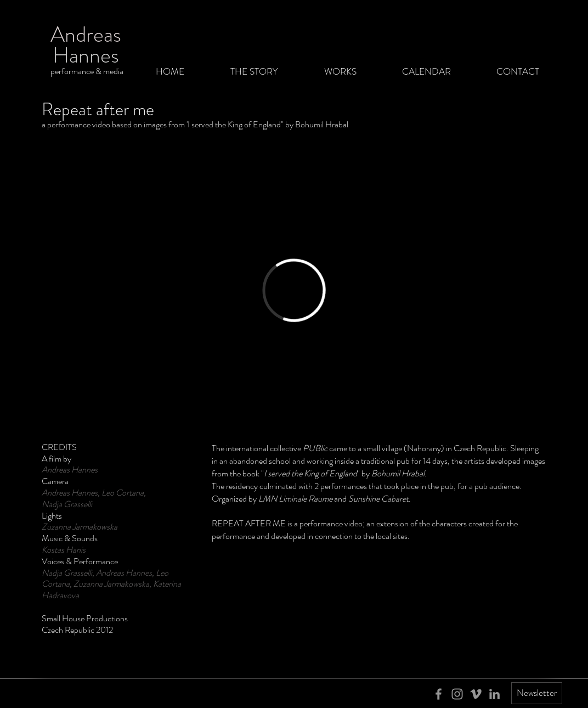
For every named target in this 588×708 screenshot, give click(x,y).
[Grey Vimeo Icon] (476, 694)
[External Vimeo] (294, 290)
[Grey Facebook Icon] (439, 694)
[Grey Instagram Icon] (457, 694)
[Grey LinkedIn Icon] (494, 694)
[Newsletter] (537, 693)
